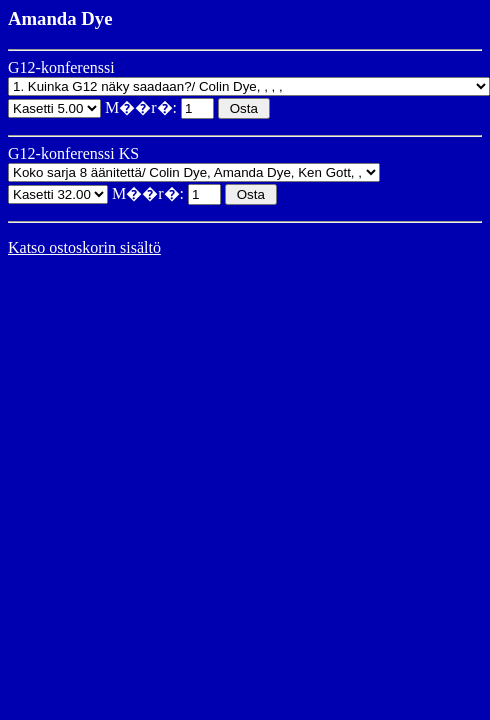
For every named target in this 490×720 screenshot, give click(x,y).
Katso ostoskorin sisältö (84, 247)
